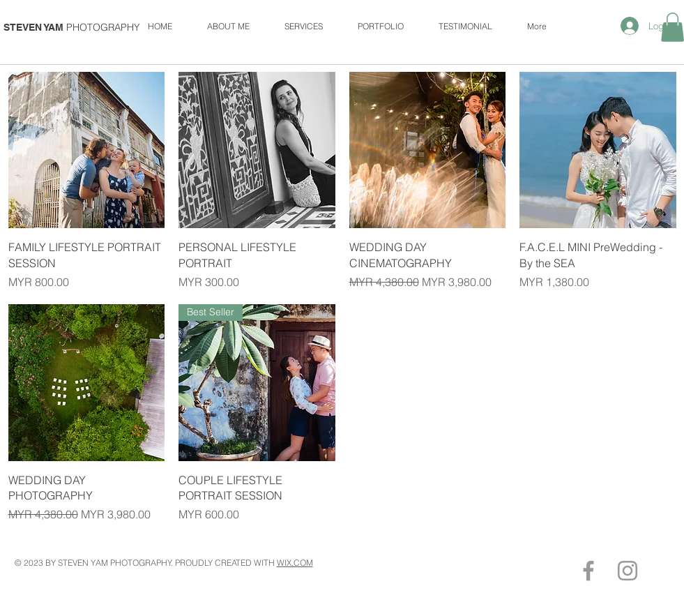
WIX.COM (295, 563)
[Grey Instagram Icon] (628, 571)
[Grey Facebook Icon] (588, 571)
